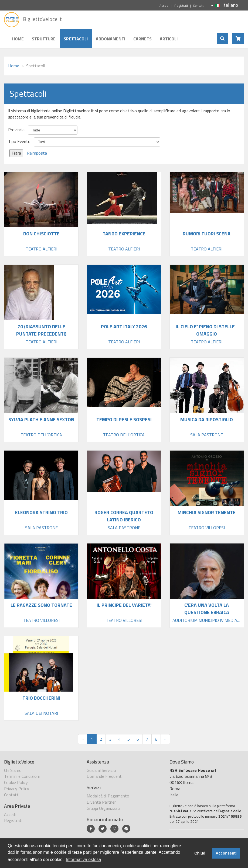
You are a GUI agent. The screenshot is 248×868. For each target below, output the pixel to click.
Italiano (225, 5)
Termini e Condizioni (22, 776)
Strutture (44, 39)
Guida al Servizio (101, 770)
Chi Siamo (13, 770)
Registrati (181, 6)
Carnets (142, 39)
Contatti (199, 6)
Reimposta (37, 153)
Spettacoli (76, 39)
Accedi (164, 6)
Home (18, 39)
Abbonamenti (111, 39)
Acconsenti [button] (226, 853)
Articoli (169, 39)
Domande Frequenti (105, 776)
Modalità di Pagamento (108, 796)
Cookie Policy (16, 782)
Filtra (16, 153)
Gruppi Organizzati (103, 808)
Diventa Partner (101, 802)
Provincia (16, 130)
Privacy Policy (17, 789)
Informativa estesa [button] (84, 860)
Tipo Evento (19, 142)
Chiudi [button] (200, 853)
